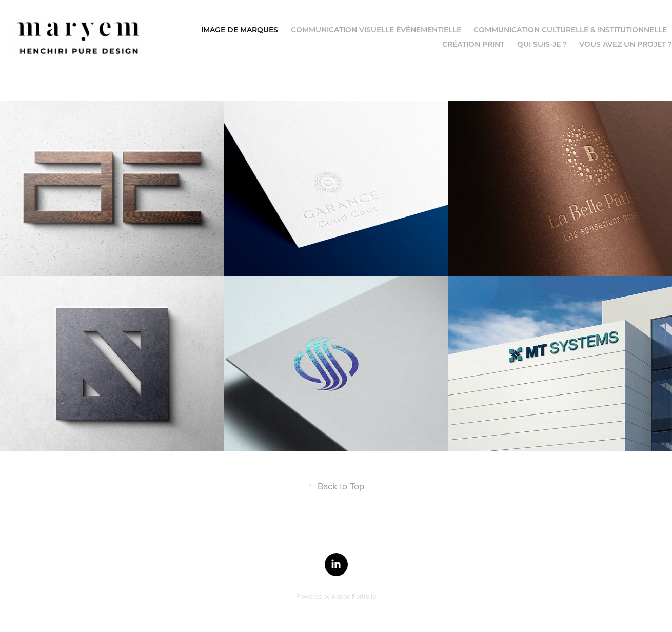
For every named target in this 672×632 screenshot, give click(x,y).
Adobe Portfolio (354, 596)
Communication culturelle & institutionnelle (570, 29)
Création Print (473, 44)
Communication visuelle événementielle (376, 29)
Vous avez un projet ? (626, 44)
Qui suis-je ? (542, 44)
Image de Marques (240, 29)
